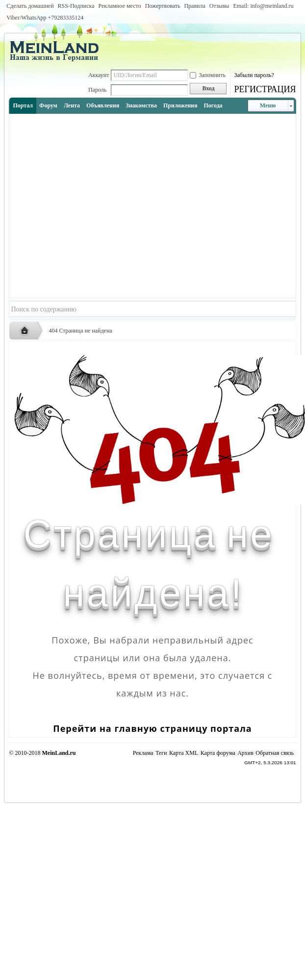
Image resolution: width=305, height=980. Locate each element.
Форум (48, 105)
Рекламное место (120, 6)
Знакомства (141, 105)
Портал (23, 105)
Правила (194, 6)
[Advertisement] (95, 206)
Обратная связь (275, 753)
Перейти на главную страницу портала (152, 728)
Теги (161, 753)
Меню (268, 105)
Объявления (103, 105)
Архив (245, 753)
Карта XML (184, 753)
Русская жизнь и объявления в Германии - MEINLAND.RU (27, 331)
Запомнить (208, 75)
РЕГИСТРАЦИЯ (265, 89)
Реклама (143, 753)
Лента (72, 105)
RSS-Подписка (76, 6)
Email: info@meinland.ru (263, 6)
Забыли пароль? (254, 75)
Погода (213, 105)
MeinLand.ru (59, 753)
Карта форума (218, 753)
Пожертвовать (163, 6)
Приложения (180, 105)
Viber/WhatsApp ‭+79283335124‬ (45, 18)
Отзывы (219, 6)
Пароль (97, 90)
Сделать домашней (30, 6)
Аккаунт (99, 75)
